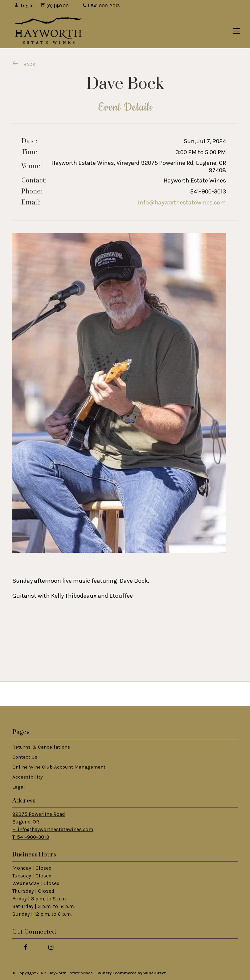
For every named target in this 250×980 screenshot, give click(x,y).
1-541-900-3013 (101, 6)
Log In (24, 5)
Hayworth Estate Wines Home (48, 31)
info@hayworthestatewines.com (182, 202)
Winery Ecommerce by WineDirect (132, 973)
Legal (19, 787)
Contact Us (25, 757)
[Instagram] (51, 947)
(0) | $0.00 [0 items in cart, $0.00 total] (55, 6)
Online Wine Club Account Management (59, 767)
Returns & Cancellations (41, 747)
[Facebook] (25, 947)
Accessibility (28, 777)
